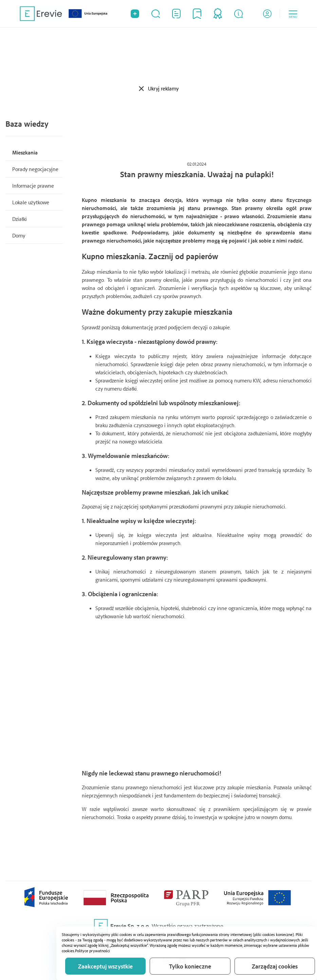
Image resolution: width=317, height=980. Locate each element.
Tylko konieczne (190, 966)
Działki (20, 219)
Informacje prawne (33, 186)
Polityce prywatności (92, 951)
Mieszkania (25, 152)
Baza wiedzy (27, 124)
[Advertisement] (158, 56)
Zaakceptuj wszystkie (105, 966)
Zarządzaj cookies (275, 966)
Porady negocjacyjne (35, 169)
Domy (19, 235)
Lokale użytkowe (31, 202)
